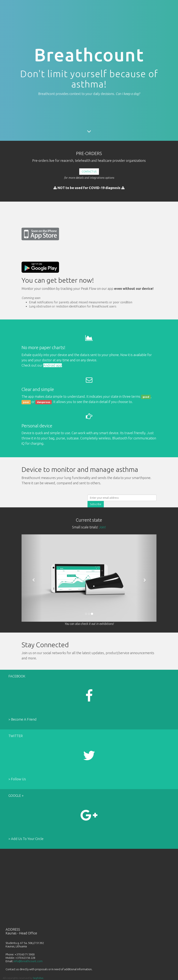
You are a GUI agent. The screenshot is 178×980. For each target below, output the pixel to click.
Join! (102, 527)
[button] (32, 578)
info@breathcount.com (28, 961)
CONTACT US (89, 172)
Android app (53, 365)
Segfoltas (38, 978)
